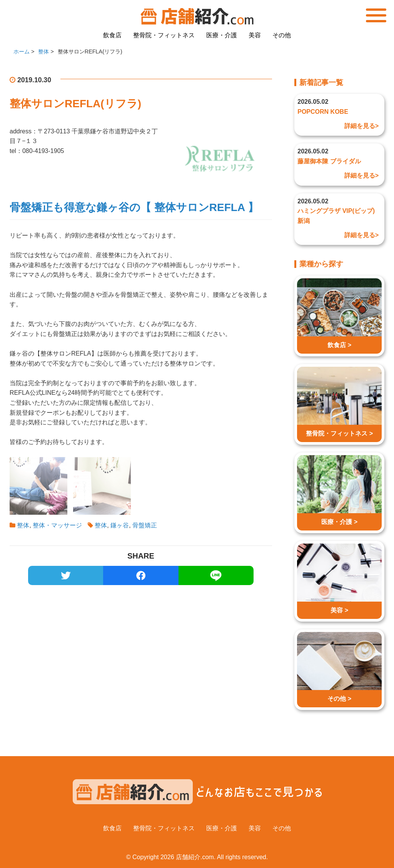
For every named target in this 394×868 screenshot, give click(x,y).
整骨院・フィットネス (164, 35)
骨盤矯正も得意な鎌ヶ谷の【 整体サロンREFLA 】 (134, 207)
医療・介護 (222, 35)
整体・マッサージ (57, 525)
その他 (282, 35)
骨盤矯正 (145, 525)
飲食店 (112, 35)
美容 (255, 35)
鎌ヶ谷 (120, 525)
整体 (23, 525)
